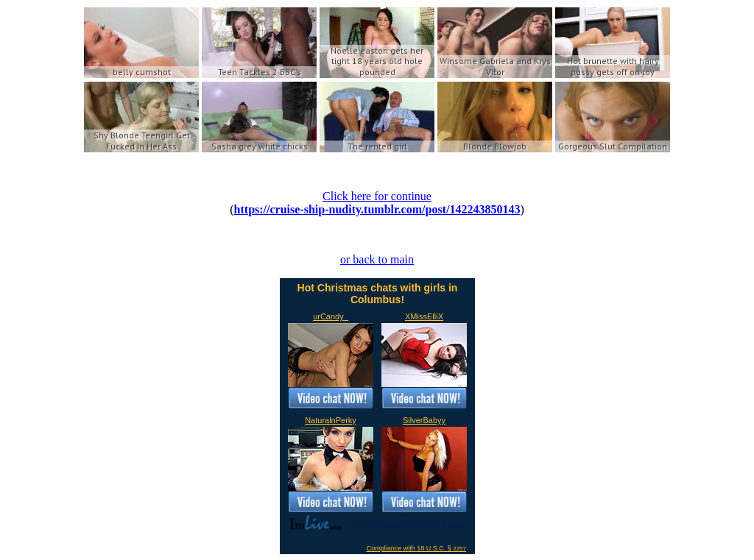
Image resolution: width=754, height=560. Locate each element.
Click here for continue (377, 196)
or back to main (377, 259)
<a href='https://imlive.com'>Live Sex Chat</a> (377, 416)
